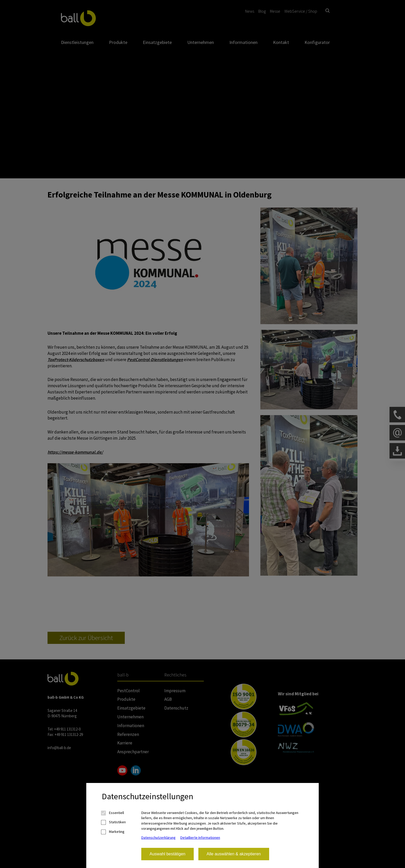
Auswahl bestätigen (168, 854)
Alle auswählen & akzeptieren (234, 854)
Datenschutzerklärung (158, 837)
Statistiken (114, 822)
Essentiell (113, 813)
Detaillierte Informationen (200, 837)
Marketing (113, 832)
